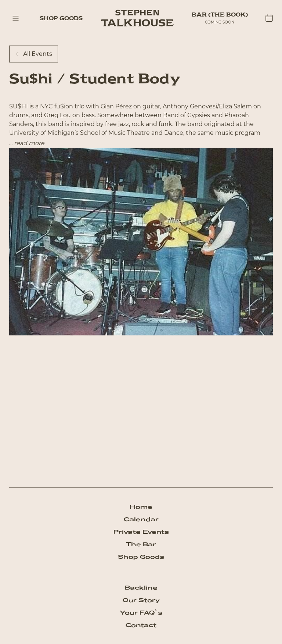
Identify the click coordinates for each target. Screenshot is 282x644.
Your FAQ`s (141, 613)
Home (141, 507)
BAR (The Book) (220, 15)
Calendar (141, 519)
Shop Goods (61, 18)
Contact (141, 625)
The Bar (141, 544)
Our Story (141, 600)
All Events (34, 54)
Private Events (141, 532)
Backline (141, 588)
